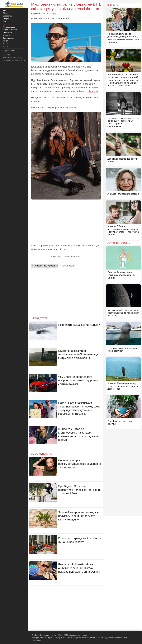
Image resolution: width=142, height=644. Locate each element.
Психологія (8, 33)
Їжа (4, 21)
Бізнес (6, 13)
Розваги (6, 35)
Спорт (6, 41)
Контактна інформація (13, 58)
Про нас (7, 55)
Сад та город (8, 38)
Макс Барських (73, 256)
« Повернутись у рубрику (45, 266)
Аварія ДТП (58, 256)
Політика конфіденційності (15, 60)
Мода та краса (9, 27)
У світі (6, 46)
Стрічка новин (67, 266)
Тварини (7, 44)
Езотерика (7, 16)
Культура (51, 14)
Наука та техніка (10, 30)
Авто (5, 10)
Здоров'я (7, 19)
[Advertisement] (66, 222)
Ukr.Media (93, 91)
